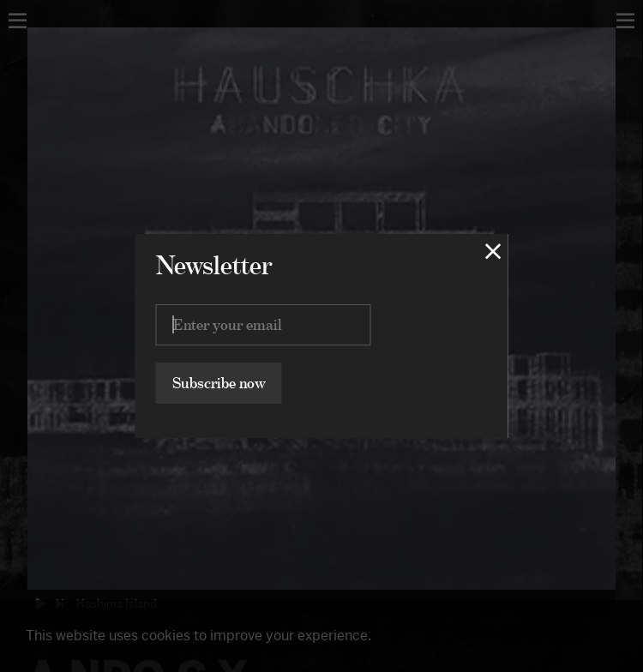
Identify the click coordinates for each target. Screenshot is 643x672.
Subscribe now (219, 383)
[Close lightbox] (493, 251)
